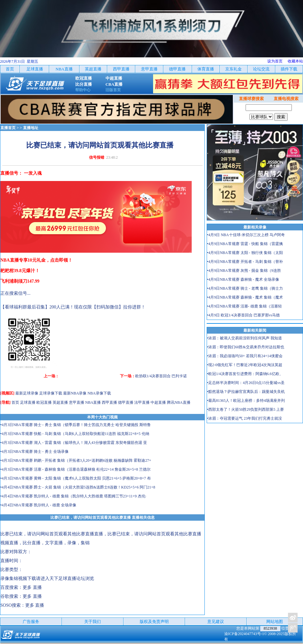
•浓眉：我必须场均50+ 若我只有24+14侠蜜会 (245, 356)
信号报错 (97, 157)
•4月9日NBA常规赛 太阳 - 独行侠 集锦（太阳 (245, 253)
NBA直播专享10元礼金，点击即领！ (36, 260)
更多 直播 (32, 587)
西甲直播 (109, 402)
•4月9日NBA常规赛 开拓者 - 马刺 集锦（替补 (245, 262)
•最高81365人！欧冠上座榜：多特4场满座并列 (246, 401)
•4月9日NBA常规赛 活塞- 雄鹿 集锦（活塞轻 (244, 306)
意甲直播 (77, 402)
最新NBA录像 (75, 393)
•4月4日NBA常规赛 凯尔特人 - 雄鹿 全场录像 (38, 505)
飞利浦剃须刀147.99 (20, 281)
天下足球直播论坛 (67, 579)
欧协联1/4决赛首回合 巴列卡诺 (161, 376)
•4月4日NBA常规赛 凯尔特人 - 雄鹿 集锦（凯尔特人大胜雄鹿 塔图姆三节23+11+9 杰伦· (73, 496)
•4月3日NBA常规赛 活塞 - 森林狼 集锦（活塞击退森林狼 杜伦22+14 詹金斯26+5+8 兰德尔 (75, 469)
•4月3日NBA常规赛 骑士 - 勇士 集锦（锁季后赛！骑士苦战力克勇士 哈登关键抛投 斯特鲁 (76, 425)
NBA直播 (93, 402)
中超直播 (158, 402)
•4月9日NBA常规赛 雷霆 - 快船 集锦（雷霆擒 (245, 244)
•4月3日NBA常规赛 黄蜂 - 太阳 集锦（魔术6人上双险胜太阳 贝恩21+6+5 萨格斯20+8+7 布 (76, 478)
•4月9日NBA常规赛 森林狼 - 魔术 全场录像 (243, 279)
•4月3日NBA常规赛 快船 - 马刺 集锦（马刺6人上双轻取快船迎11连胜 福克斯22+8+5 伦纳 (75, 434)
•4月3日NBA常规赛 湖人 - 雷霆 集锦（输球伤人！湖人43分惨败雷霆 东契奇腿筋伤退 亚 (74, 443)
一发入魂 (33, 173)
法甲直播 (142, 402)
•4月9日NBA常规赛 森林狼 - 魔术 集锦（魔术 (245, 297)
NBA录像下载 (99, 393)
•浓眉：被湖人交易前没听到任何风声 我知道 (244, 338)
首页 (15, 402)
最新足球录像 (27, 393)
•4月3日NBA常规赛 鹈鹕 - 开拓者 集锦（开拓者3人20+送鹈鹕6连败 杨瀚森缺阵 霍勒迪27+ (76, 460)
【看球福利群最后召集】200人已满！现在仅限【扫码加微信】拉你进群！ (73, 307)
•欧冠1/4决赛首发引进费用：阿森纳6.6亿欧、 (245, 374)
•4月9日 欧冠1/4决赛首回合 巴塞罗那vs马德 (243, 315)
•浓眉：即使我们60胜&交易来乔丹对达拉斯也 (246, 347)
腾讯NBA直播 (178, 402)
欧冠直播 (44, 402)
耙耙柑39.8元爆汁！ (20, 271)
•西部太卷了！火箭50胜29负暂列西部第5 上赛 (245, 409)
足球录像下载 (51, 393)
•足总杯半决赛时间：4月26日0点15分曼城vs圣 (246, 383)
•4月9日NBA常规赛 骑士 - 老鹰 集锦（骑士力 (245, 288)
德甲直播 (126, 402)
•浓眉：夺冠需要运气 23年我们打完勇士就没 (244, 418)
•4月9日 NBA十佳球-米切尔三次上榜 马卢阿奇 (246, 235)
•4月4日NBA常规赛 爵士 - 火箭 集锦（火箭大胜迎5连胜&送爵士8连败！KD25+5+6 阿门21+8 (78, 487)
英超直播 (60, 402)
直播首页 (8, 128)
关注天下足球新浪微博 (293, 618)
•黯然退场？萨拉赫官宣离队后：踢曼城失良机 (246, 392)
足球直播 (28, 402)
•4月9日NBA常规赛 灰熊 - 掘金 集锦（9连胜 (244, 271)
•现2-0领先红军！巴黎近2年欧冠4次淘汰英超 (245, 365)
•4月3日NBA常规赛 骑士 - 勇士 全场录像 (34, 452)
